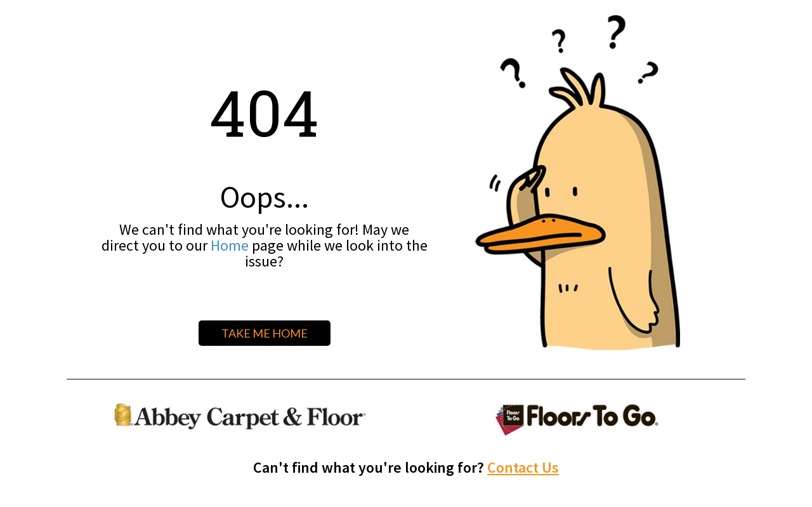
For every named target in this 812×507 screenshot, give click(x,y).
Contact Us (523, 467)
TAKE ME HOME (265, 333)
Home (230, 245)
